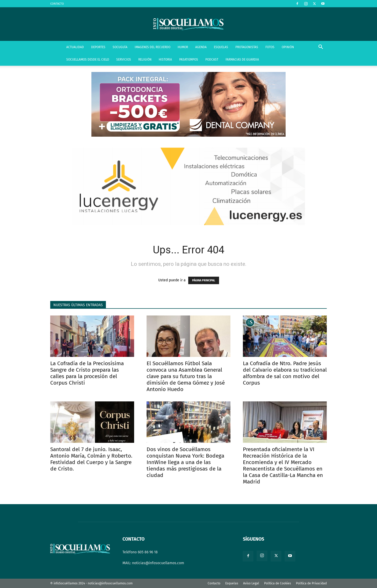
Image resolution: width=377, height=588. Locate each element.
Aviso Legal (251, 583)
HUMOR (183, 47)
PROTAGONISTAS (247, 47)
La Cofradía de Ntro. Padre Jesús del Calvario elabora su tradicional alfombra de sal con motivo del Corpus (285, 373)
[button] (321, 47)
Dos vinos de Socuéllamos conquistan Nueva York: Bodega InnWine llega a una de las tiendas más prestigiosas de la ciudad (185, 462)
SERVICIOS (124, 60)
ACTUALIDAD (75, 47)
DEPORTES (98, 47)
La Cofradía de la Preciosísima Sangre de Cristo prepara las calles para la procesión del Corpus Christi (87, 373)
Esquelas (232, 583)
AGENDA (201, 47)
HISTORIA (165, 60)
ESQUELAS (221, 47)
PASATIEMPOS (189, 60)
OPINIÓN (288, 47)
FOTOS (270, 47)
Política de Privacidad (311, 583)
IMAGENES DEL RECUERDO (153, 47)
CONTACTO (57, 4)
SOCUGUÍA (120, 47)
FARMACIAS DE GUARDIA (242, 60)
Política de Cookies (278, 583)
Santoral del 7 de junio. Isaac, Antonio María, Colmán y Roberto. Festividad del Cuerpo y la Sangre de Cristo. (91, 459)
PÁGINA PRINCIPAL (204, 280)
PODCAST (212, 60)
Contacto (214, 583)
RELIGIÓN (145, 60)
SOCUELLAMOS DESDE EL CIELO (88, 60)
